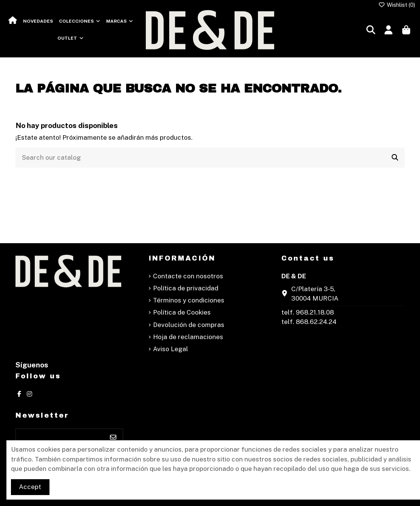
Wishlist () (397, 5)
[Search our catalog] (395, 158)
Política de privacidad (186, 288)
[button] (80, 21)
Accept (30, 487)
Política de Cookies (182, 312)
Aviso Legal (171, 349)
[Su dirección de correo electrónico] (60, 438)
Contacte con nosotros (188, 276)
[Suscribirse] (113, 438)
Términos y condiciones (189, 300)
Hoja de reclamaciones (188, 337)
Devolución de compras (189, 325)
